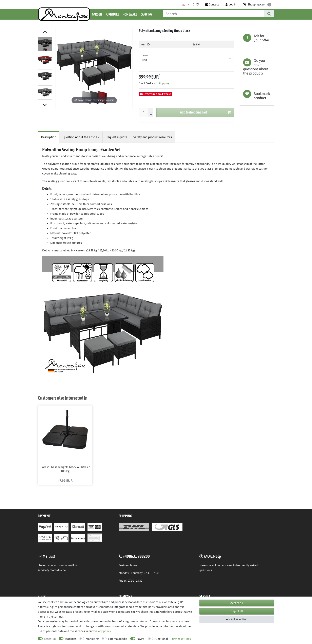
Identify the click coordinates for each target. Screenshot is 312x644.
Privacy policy (102, 631)
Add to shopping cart (206, 112)
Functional (161, 639)
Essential (50, 639)
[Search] (269, 14)
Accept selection (237, 619)
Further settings (181, 639)
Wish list (257, 96)
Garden (97, 14)
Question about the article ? (81, 137)
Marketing (92, 639)
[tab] (257, 38)
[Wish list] (196, 4)
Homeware (130, 14)
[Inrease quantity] (151, 110)
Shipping (164, 83)
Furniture (112, 14)
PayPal (141, 639)
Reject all (237, 611)
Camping (146, 14)
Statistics (71, 639)
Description (49, 137)
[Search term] (213, 14)
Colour (145, 56)
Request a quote (116, 137)
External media (118, 639)
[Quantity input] (144, 112)
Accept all (237, 603)
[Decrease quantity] (151, 115)
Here (203, 566)
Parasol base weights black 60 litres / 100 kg (65, 469)
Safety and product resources (153, 137)
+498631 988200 (136, 557)
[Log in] (231, 4)
